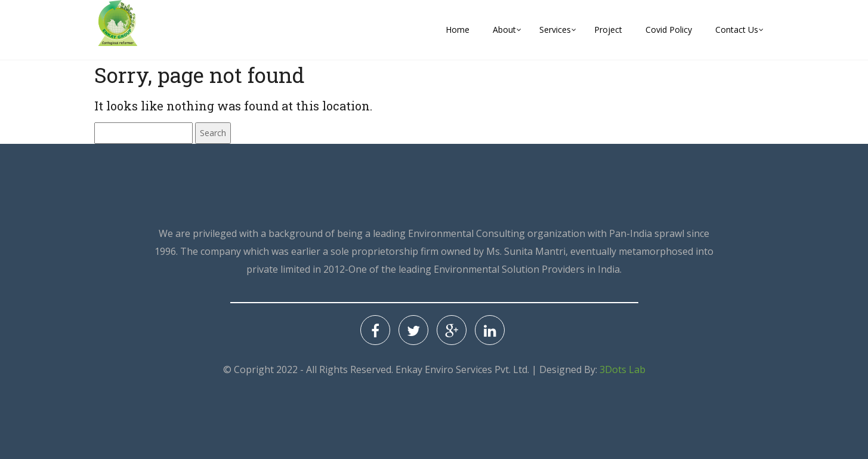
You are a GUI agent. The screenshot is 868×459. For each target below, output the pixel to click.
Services (555, 30)
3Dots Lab (623, 369)
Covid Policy (669, 30)
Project (608, 30)
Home (458, 30)
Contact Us (737, 30)
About (504, 30)
